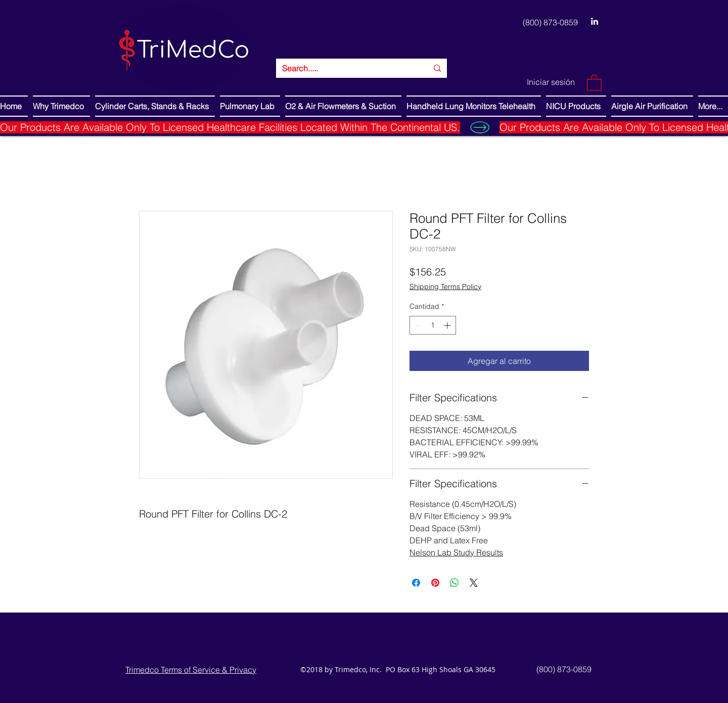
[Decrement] (417, 325)
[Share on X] (474, 583)
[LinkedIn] (595, 21)
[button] (594, 82)
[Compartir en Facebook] (416, 583)
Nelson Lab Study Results (456, 552)
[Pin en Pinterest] (435, 583)
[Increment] (448, 325)
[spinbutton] (433, 325)
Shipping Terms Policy (445, 287)
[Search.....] (347, 68)
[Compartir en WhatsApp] (454, 583)
